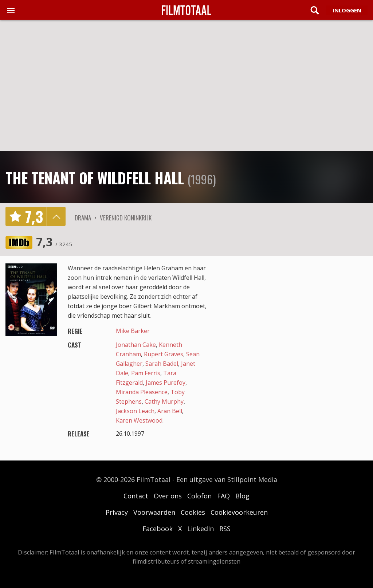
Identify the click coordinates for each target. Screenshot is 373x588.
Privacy (117, 512)
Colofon (199, 496)
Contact (136, 496)
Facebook (158, 529)
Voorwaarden (154, 512)
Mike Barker (133, 331)
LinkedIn (201, 529)
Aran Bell (170, 411)
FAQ (223, 496)
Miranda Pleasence (142, 392)
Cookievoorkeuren (239, 512)
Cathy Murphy (164, 401)
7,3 (54, 242)
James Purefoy (166, 383)
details (56, 216)
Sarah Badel (162, 364)
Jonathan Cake (136, 345)
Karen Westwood (139, 420)
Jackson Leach (135, 411)
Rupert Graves (164, 354)
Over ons (168, 496)
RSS (225, 529)
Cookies (193, 512)
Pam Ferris (146, 373)
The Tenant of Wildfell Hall (95, 178)
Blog (242, 496)
